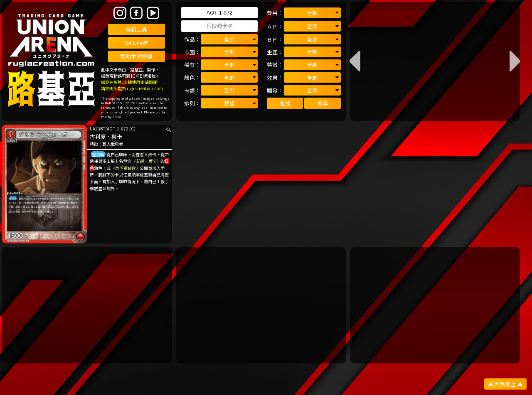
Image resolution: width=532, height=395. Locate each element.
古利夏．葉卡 (106, 136)
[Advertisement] (87, 305)
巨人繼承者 (113, 144)
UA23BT (97, 129)
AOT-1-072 (118, 129)
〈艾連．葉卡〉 (146, 161)
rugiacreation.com (145, 88)
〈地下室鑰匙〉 (125, 168)
